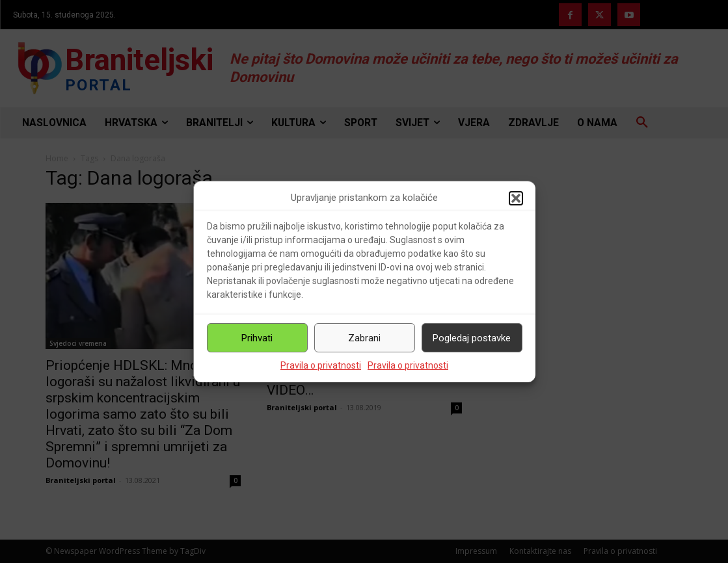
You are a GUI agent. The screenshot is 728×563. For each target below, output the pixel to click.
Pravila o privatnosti (321, 365)
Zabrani (364, 338)
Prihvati (257, 338)
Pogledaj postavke (472, 338)
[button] (516, 198)
